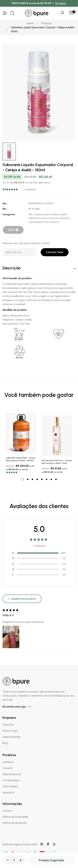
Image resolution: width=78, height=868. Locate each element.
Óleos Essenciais (12, 774)
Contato (7, 811)
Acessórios (9, 792)
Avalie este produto (22, 599)
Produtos (47, 23)
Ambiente (8, 762)
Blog (5, 743)
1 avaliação (30, 189)
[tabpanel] (21, 441)
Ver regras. (61, 3)
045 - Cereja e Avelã (39, 214)
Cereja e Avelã (59, 214)
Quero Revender (12, 737)
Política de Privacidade (15, 817)
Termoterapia (10, 786)
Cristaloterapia (11, 780)
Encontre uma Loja (17, 707)
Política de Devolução (15, 823)
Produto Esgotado (51, 860)
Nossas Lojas (10, 731)
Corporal (7, 768)
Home (30, 23)
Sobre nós (8, 725)
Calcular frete (55, 252)
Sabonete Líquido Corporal (43, 218)
